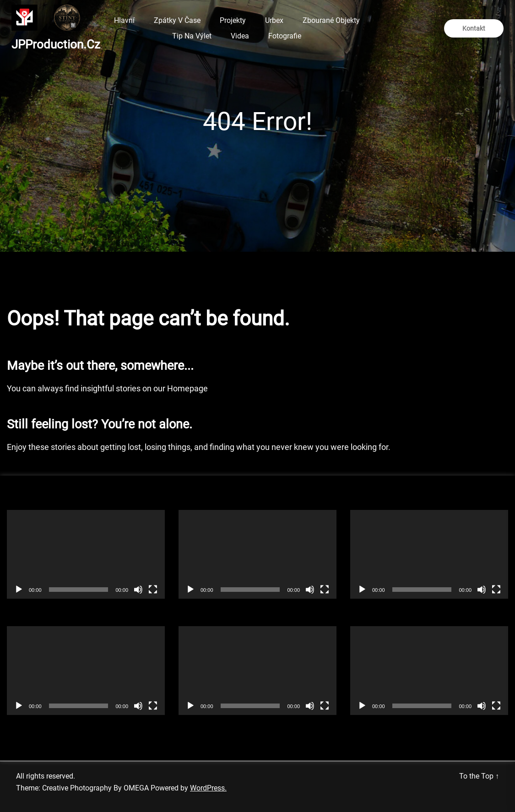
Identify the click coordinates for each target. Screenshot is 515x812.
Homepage (187, 388)
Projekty (233, 20)
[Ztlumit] (138, 590)
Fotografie (285, 36)
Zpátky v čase (177, 20)
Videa (240, 36)
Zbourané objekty (331, 20)
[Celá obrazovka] (153, 590)
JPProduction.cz (56, 44)
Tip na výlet (192, 36)
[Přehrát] (19, 590)
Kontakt (474, 28)
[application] (86, 554)
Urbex (274, 20)
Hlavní (124, 20)
